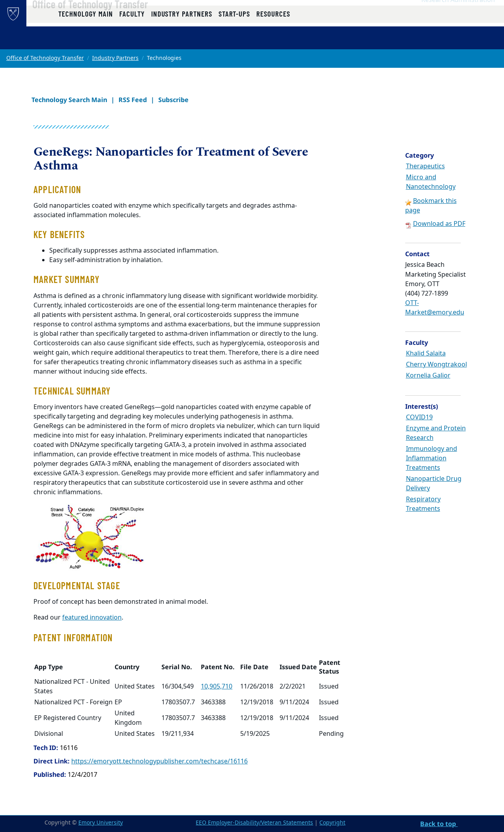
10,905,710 (217, 687)
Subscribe (173, 100)
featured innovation (92, 618)
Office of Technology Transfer (113, 20)
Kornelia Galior (428, 376)
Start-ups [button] (234, 40)
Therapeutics (425, 166)
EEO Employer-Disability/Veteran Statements (254, 823)
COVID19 (419, 417)
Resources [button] (273, 40)
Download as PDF (439, 224)
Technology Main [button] (86, 40)
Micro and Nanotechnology (431, 182)
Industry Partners (115, 58)
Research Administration (458, 16)
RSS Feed (133, 100)
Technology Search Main (69, 100)
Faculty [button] (132, 40)
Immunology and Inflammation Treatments (432, 458)
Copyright (332, 823)
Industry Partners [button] (182, 40)
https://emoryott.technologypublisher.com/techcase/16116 (159, 761)
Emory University (101, 823)
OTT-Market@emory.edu (435, 308)
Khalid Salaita (426, 354)
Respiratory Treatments (423, 504)
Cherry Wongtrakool (436, 365)
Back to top (439, 824)
